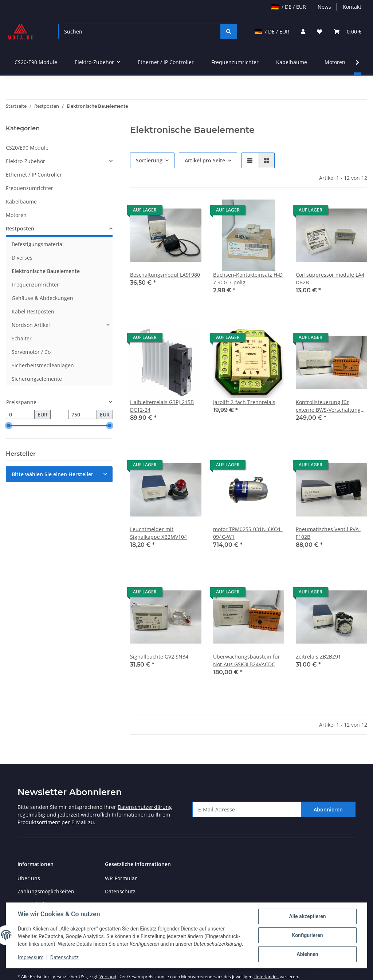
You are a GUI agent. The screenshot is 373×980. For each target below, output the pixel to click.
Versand (108, 977)
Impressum (31, 957)
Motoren (16, 215)
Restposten (20, 228)
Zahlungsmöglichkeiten (46, 891)
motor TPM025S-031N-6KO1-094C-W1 (248, 533)
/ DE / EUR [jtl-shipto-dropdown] (289, 7)
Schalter (22, 338)
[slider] (9, 426)
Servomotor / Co (31, 352)
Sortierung (149, 160)
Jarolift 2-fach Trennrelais (244, 402)
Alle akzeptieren (307, 916)
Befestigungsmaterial (38, 244)
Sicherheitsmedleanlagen (43, 365)
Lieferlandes (266, 977)
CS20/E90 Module (27, 148)
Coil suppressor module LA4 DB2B (330, 278)
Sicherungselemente (37, 379)
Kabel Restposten (33, 311)
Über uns (29, 878)
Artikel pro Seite (205, 160)
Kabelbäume (21, 201)
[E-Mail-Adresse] (247, 809)
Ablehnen (307, 954)
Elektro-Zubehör (25, 161)
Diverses (22, 258)
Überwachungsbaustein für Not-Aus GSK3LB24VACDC (247, 660)
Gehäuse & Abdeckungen (42, 298)
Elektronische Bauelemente (46, 271)
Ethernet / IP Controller (34, 175)
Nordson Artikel (31, 325)
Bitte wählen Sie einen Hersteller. (53, 474)
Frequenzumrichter (30, 188)
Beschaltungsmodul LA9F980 (165, 275)
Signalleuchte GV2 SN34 (159, 657)
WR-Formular (121, 878)
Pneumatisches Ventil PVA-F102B (328, 533)
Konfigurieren (307, 935)
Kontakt (352, 7)
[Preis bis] (83, 415)
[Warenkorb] (348, 31)
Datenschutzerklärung (145, 807)
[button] (303, 31)
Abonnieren (328, 809)
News (324, 7)
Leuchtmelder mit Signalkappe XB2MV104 (158, 533)
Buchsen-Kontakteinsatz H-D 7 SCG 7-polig (248, 278)
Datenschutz (120, 891)
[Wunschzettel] (319, 31)
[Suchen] (140, 31)
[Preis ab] (20, 415)
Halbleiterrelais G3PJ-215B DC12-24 (162, 406)
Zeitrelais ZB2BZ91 (318, 657)
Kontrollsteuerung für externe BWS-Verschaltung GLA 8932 (328, 406)
